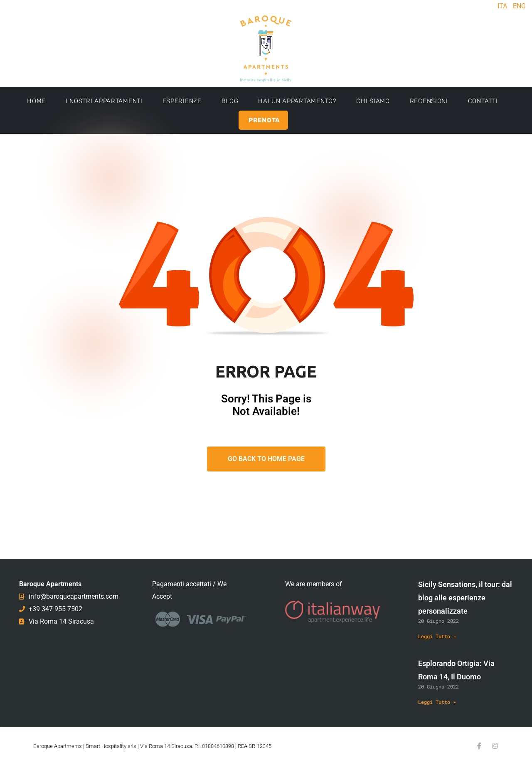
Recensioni (429, 101)
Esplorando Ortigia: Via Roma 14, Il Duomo (456, 670)
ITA (502, 6)
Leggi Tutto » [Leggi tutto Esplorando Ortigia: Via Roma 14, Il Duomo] (437, 702)
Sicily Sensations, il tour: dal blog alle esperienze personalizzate (465, 598)
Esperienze (182, 101)
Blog (230, 101)
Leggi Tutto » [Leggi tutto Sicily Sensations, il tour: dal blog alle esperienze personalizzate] (437, 636)
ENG (519, 6)
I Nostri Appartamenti (104, 101)
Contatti (483, 101)
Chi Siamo (373, 101)
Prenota (264, 120)
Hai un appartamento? (297, 101)
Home (36, 101)
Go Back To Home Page (266, 459)
